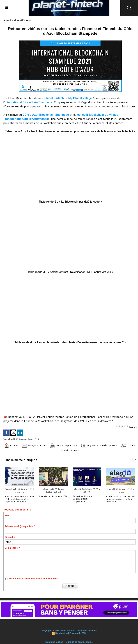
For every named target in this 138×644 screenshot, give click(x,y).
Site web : (10, 539)
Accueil (7, 20)
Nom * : (8, 517)
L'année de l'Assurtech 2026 (53, 498)
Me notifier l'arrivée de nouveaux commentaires (33, 580)
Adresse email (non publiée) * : (20, 528)
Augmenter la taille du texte (111, 446)
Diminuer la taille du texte (70, 451)
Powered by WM (78, 634)
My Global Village (80, 98)
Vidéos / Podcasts (22, 20)
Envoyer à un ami (39, 446)
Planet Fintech (54, 98)
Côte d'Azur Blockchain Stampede (46, 115)
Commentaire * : (13, 549)
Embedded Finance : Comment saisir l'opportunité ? (86, 500)
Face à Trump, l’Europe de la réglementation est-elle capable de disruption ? (19, 500)
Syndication (62, 634)
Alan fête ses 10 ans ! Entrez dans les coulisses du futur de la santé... (120, 500)
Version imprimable (71, 446)
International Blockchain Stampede (29, 102)
